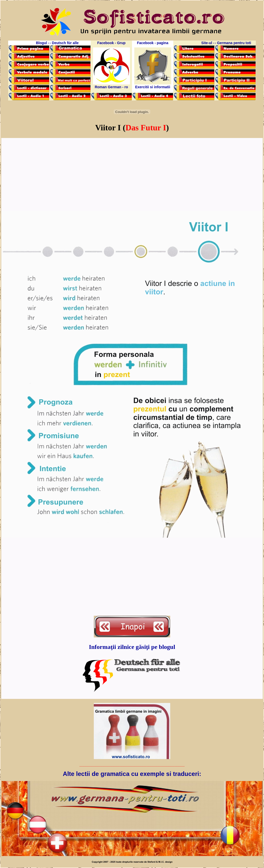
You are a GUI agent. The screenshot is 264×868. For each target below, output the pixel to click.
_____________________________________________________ (132, 765)
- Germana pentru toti (233, 43)
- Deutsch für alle (64, 43)
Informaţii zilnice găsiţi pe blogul (132, 647)
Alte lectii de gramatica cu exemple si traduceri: (132, 774)
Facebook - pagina (153, 43)
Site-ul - (208, 43)
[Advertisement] (132, 175)
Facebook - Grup (111, 43)
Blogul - (43, 43)
